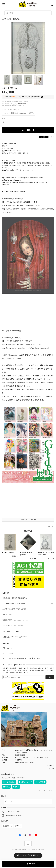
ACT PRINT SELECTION (11, 631)
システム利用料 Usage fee (11, 110)
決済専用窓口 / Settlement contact (16, 620)
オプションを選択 (28, 864)
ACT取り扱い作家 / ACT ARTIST (14, 609)
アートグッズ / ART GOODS (13, 626)
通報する (50, 527)
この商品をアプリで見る (28, 520)
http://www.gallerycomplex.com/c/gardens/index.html (25, 348)
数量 (3, 118)
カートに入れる (28, 130)
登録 (50, 677)
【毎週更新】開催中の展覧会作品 (16, 598)
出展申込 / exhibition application (15, 637)
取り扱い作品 (7, 615)
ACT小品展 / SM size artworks (14, 604)
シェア (52, 137)
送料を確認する (22, 103)
